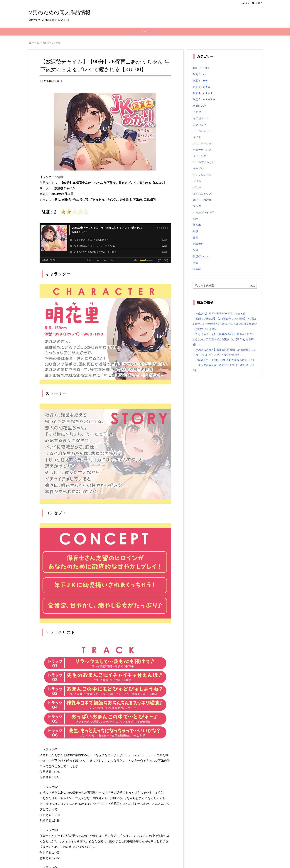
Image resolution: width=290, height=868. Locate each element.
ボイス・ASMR (202, 200)
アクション (200, 125)
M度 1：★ (199, 74)
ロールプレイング (203, 212)
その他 (197, 112)
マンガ (197, 206)
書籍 (196, 238)
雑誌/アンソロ (201, 256)
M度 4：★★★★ (203, 93)
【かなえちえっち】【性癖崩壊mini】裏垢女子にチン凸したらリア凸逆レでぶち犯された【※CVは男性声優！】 (224, 339)
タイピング (200, 156)
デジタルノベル (202, 175)
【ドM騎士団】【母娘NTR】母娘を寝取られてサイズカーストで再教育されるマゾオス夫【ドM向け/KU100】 (224, 365)
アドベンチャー (202, 131)
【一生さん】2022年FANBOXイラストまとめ (219, 313)
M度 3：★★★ (202, 87)
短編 (196, 250)
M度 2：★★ (54, 43)
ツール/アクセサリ (204, 162)
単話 (196, 231)
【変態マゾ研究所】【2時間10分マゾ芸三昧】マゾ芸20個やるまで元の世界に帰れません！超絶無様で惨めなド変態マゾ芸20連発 (225, 324)
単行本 (197, 225)
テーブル (198, 168)
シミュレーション (203, 143)
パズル (197, 187)
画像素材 (198, 244)
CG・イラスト (202, 68)
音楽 (196, 263)
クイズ (197, 137)
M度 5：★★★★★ (204, 99)
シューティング (202, 150)
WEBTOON (200, 106)
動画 (196, 219)
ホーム (35, 43)
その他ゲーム (201, 118)
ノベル (197, 181)
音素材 (197, 269)
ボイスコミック (202, 194)
